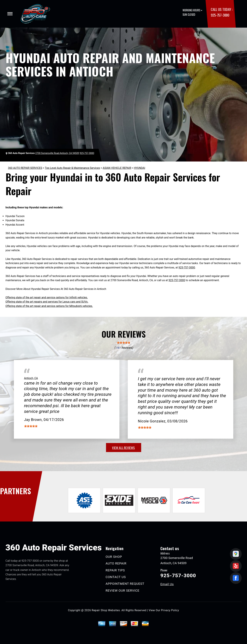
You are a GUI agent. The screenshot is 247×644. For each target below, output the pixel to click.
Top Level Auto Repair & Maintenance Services (72, 168)
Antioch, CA (31, 378)
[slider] (124, 343)
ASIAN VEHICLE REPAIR (117, 168)
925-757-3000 (220, 15)
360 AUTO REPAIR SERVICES (25, 168)
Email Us (167, 584)
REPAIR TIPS (115, 570)
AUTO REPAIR (116, 563)
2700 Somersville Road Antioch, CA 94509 (57, 153)
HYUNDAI (140, 168)
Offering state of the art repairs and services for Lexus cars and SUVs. (47, 302)
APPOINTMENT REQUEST (125, 584)
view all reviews (123, 448)
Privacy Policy (170, 610)
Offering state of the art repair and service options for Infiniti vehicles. (47, 297)
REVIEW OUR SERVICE (123, 591)
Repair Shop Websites (106, 610)
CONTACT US (116, 577)
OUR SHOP (114, 557)
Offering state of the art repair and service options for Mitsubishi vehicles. (49, 306)
